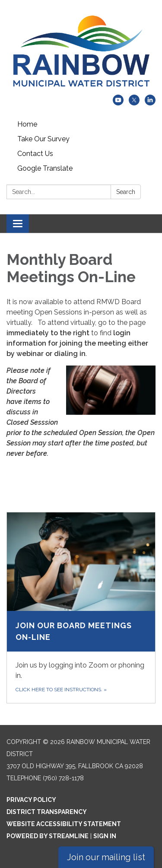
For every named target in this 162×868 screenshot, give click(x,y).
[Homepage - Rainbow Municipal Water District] (81, 52)
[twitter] (134, 103)
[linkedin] (150, 103)
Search (126, 192)
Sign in (105, 836)
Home (27, 124)
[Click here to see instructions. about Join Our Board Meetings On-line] (81, 608)
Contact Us (35, 154)
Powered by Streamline (48, 836)
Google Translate (45, 168)
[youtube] (118, 103)
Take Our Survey (43, 139)
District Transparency (47, 812)
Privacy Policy (31, 800)
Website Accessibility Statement (64, 824)
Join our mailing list (106, 857)
